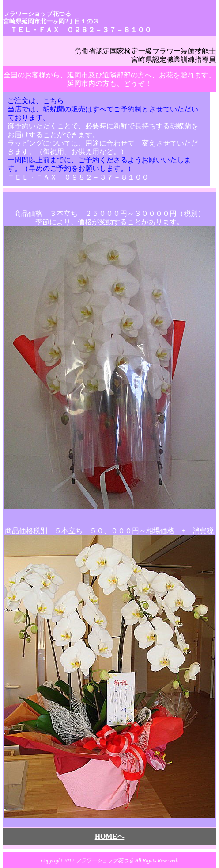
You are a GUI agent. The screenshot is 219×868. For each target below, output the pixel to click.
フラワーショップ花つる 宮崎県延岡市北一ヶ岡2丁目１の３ (51, 18)
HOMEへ (110, 836)
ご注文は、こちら (36, 101)
